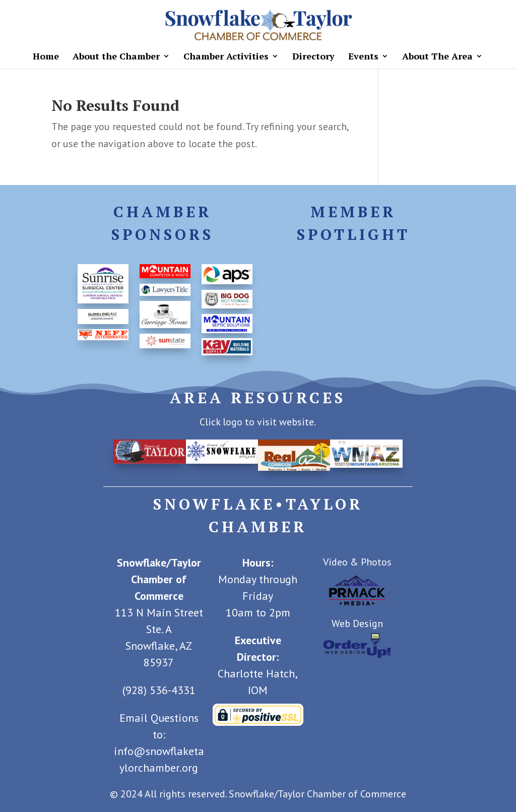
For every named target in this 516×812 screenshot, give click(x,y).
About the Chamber (116, 57)
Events (363, 57)
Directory (313, 57)
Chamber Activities (226, 57)
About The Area (437, 57)
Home (46, 57)
